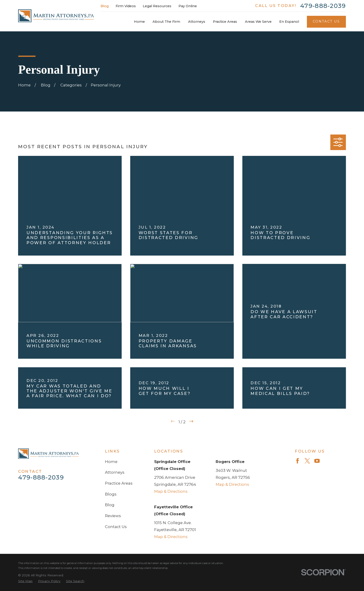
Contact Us (326, 21)
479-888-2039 (323, 6)
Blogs (111, 494)
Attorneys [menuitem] (197, 22)
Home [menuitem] (139, 22)
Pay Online (188, 6)
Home (111, 462)
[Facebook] (297, 461)
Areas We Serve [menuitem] (258, 22)
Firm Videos (126, 6)
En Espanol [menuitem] (289, 22)
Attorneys (115, 472)
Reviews (113, 516)
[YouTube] (317, 461)
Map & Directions (171, 491)
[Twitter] (307, 461)
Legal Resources (157, 6)
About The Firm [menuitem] (166, 22)
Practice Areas (119, 483)
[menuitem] (25, 581)
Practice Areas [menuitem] (225, 22)
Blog (105, 6)
